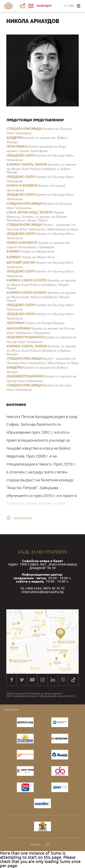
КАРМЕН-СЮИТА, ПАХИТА (27, 164)
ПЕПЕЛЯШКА (17, 146)
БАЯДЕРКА (15, 137)
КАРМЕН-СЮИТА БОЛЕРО (26, 280)
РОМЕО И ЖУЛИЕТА (22, 185)
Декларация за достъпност (58, 696)
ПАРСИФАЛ (15, 323)
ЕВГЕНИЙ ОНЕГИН (21, 262)
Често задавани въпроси (22, 696)
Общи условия (16, 694)
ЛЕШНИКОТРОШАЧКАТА (25, 337)
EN (72, 6)
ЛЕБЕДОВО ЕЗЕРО (21, 155)
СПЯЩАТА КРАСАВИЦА (24, 128)
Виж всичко (23, 518)
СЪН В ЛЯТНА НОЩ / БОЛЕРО (30, 212)
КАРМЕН (13, 251)
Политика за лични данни (44, 694)
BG (66, 6)
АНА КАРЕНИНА (19, 328)
